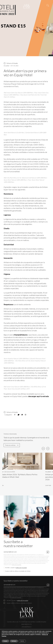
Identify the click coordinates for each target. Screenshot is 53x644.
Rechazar (14, 641)
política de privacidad (21, 568)
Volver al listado (11, 63)
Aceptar (5, 641)
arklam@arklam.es (27, 627)
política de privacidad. (16, 565)
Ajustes (22, 641)
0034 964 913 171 (27, 624)
